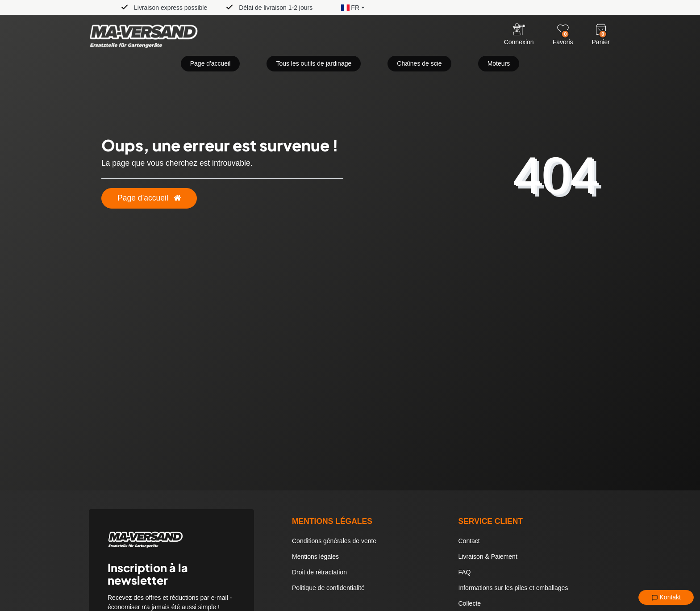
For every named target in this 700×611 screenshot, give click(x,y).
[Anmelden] (519, 35)
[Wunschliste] (563, 29)
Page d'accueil (210, 63)
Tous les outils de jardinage (314, 63)
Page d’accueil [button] (149, 198)
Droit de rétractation (319, 572)
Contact (469, 541)
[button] (346, 7)
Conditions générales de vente (334, 541)
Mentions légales (315, 557)
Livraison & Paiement (488, 557)
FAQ (465, 572)
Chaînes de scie (419, 63)
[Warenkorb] (601, 29)
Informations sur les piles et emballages (513, 588)
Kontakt (666, 598)
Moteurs (499, 63)
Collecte (470, 603)
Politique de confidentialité (328, 588)
